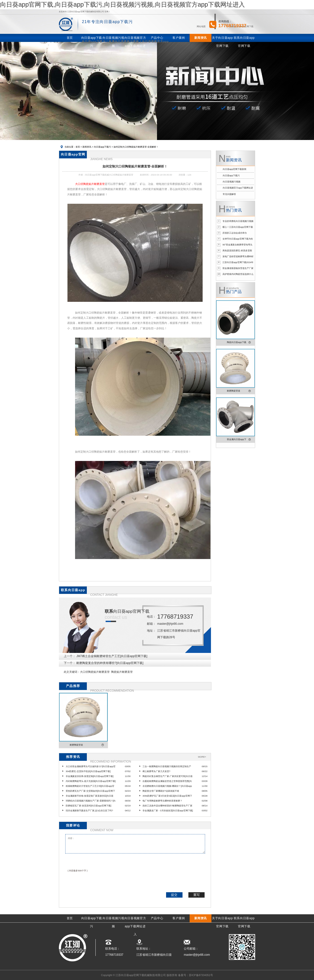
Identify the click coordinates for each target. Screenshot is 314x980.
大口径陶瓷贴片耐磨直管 (95, 672)
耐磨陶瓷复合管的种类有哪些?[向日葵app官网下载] (110, 663)
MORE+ (202, 757)
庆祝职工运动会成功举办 (235, 233)
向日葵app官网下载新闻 (235, 169)
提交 (174, 895)
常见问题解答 (229, 194)
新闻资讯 (87, 147)
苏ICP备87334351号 (201, 975)
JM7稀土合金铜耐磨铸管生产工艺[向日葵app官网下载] (112, 656)
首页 (78, 147)
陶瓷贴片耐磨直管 (122, 672)
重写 (196, 895)
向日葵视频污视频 (232, 182)
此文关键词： (72, 672)
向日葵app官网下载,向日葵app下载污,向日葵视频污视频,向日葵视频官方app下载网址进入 (122, 4)
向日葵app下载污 (103, 147)
